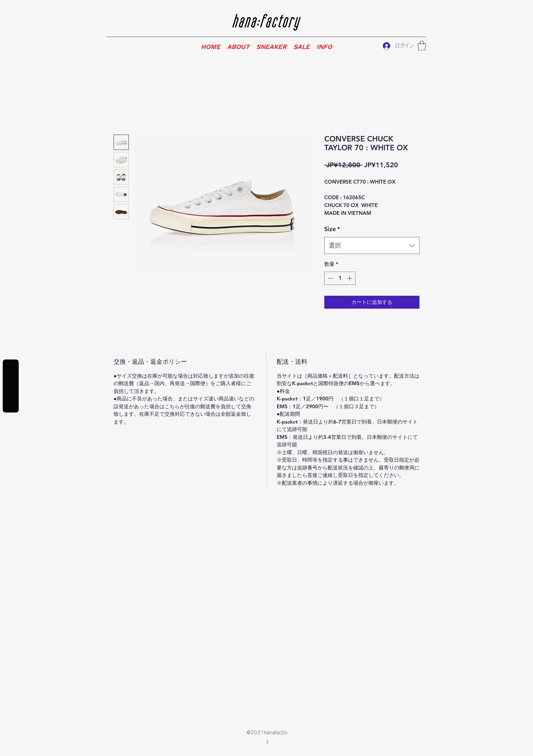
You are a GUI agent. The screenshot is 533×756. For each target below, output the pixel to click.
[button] (422, 46)
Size (332, 229)
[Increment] (350, 278)
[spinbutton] (340, 278)
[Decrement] (330, 278)
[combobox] (372, 245)
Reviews (11, 386)
